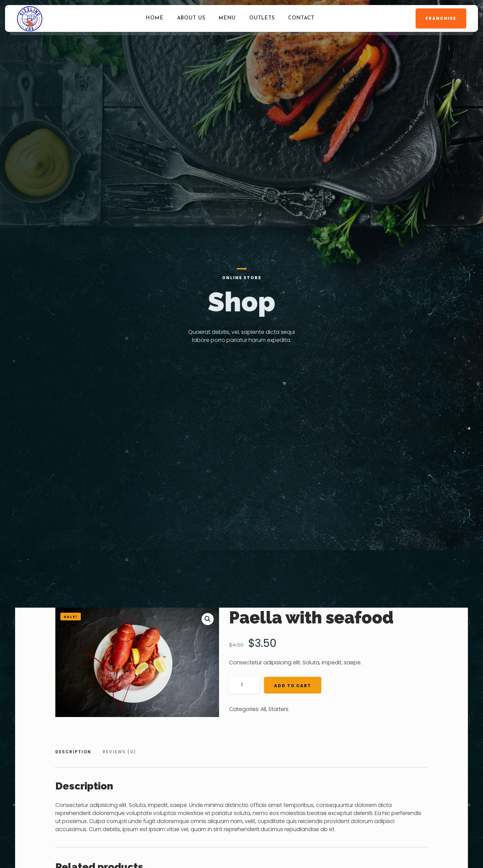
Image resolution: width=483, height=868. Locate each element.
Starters (278, 709)
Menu (227, 18)
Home (155, 18)
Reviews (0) (119, 752)
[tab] (76, 752)
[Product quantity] (244, 685)
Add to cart (293, 686)
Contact (301, 18)
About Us (191, 18)
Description (73, 752)
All (263, 709)
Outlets (262, 18)
